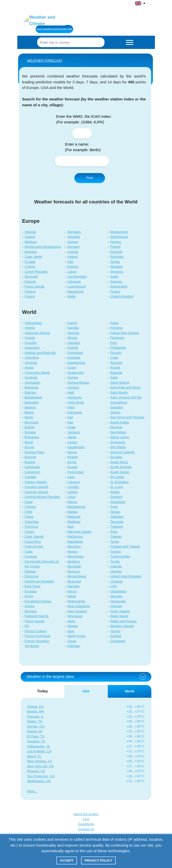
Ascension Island (37, 373)
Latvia (72, 272)
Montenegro (119, 232)
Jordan (72, 442)
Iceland (73, 252)
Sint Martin (118, 447)
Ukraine (116, 571)
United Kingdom (122, 296)
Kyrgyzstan (75, 472)
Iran (70, 417)
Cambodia (32, 467)
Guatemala (75, 373)
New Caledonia (78, 606)
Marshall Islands (79, 532)
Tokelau (116, 536)
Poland (115, 247)
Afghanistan (34, 323)
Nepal (72, 596)
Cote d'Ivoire (34, 546)
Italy (70, 262)
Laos (71, 477)
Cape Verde (34, 257)
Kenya (72, 452)
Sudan (115, 492)
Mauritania (75, 542)
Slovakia (116, 267)
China (29, 517)
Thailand (116, 527)
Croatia (30, 262)
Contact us (86, 829)
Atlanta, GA (35, 707)
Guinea (73, 377)
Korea (72, 462)
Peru (114, 343)
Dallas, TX (35, 721)
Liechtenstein (77, 276)
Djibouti (30, 571)
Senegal (116, 427)
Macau (72, 502)
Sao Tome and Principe (127, 417)
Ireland (72, 257)
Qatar (114, 358)
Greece (73, 242)
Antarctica (32, 348)
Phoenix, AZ (36, 771)
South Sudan (120, 472)
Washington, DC (39, 781)
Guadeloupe (76, 363)
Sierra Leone (120, 437)
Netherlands (119, 237)
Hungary (74, 247)
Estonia (30, 282)
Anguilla (31, 343)
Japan (72, 437)
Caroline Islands (37, 487)
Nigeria (72, 626)
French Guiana (36, 631)
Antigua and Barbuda (40, 353)
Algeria (30, 328)
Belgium (31, 242)
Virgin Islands (120, 611)
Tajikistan (117, 517)
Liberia (72, 492)
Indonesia (74, 412)
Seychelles (118, 432)
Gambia (73, 328)
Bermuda (31, 422)
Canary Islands (36, 482)
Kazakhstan (76, 447)
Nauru (72, 591)
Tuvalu (115, 561)
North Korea (76, 636)
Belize (29, 412)
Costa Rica (33, 542)
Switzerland (119, 286)
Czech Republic (36, 272)
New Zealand (77, 611)
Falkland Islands (37, 616)
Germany (74, 232)
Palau (114, 323)
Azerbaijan (32, 383)
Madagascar (76, 507)
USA (114, 586)
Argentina (32, 358)
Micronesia (75, 556)
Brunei (30, 447)
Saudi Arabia (120, 422)
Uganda (116, 566)
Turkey (115, 292)
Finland (30, 292)
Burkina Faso (35, 452)
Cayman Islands (37, 492)
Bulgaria (31, 252)
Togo (114, 532)
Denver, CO (36, 726)
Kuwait (72, 467)
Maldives (74, 522)
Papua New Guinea (124, 333)
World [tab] (130, 691)
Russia (115, 367)
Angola (30, 338)
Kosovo (73, 267)
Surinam (116, 497)
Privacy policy (98, 860)
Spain (114, 276)
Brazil (29, 442)
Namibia (73, 586)
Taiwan (115, 512)
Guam (72, 367)
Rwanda (116, 373)
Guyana (73, 387)
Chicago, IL (35, 716)
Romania (117, 257)
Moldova (74, 561)
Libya (71, 497)
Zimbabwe (118, 641)
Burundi (30, 457)
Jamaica (73, 432)
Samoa (115, 412)
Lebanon (74, 482)
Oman (72, 641)
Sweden (116, 282)
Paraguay (117, 338)
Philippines (118, 348)
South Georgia (121, 467)
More (31, 791)
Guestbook (86, 824)
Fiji (27, 626)
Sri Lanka (117, 477)
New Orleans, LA (39, 761)
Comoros (31, 527)
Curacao (31, 556)
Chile (29, 512)
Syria (114, 507)
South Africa (119, 462)
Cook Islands (34, 536)
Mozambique (77, 576)
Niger (71, 621)
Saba (114, 377)
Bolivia (30, 427)
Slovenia (116, 272)
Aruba (29, 367)
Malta (71, 296)
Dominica (32, 576)
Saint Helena (120, 383)
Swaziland (118, 502)
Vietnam (116, 606)
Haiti (71, 392)
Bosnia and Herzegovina (43, 247)
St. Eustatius (119, 482)
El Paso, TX (36, 736)
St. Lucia (117, 487)
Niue (71, 631)
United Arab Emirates (126, 576)
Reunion (116, 363)
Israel (71, 427)
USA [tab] (86, 691)
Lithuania (74, 282)
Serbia (115, 262)
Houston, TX (36, 741)
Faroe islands (35, 286)
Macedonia (75, 292)
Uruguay (116, 581)
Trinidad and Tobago (125, 546)
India (71, 407)
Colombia (32, 522)
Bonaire (30, 432)
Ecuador (31, 591)
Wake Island (119, 616)
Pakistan (74, 646)
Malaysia (74, 517)
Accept (67, 860)
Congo (30, 532)
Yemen (115, 631)
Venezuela (118, 601)
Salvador (117, 407)
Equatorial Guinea (38, 601)
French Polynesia (37, 636)
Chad (29, 502)
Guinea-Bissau (78, 383)
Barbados (32, 402)
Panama (116, 328)
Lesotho (73, 487)
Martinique (75, 536)
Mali (70, 527)
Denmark (31, 276)
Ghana (72, 338)
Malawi (72, 512)
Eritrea (30, 606)
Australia (31, 377)
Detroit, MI (35, 731)
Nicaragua (75, 616)
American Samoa (37, 333)
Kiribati (72, 457)
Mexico (72, 552)
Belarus (30, 407)
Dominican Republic (39, 581)
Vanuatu (116, 596)
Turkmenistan (120, 556)
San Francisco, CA (41, 776)
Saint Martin (119, 392)
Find (90, 178)
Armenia (31, 363)
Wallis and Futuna (123, 621)
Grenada (74, 358)
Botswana (32, 437)
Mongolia (74, 566)
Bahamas (32, 387)
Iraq (70, 422)
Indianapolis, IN (38, 746)
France (30, 296)
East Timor (33, 586)
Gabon (72, 323)
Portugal (116, 252)
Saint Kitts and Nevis (125, 387)
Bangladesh (34, 397)
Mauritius (74, 546)
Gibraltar (74, 237)
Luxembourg (76, 286)
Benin (29, 417)
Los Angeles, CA (39, 751)
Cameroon (32, 472)
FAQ (86, 819)
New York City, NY (40, 766)
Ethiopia (31, 611)
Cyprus (30, 267)
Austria (30, 237)
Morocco (74, 571)
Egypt (29, 596)
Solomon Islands (122, 452)
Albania (30, 232)
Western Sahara (122, 626)
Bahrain (30, 392)
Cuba (29, 552)
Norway (116, 242)
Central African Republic (42, 497)
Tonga (115, 542)
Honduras (74, 397)
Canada (31, 477)
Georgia (73, 333)
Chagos (30, 507)
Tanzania (117, 522)
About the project (86, 814)
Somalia (116, 457)
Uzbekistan (118, 591)
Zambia (116, 636)
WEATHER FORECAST (45, 61)
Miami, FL (34, 756)
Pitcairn (116, 353)
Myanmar (74, 581)
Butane (30, 462)
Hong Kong (76, 402)
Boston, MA (36, 711)
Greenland (75, 353)
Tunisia (115, 552)
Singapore (118, 442)
